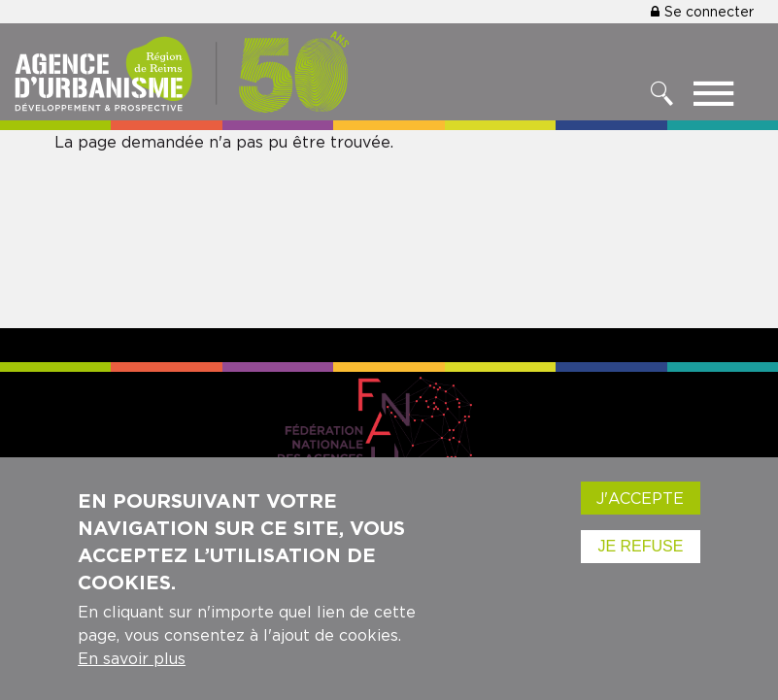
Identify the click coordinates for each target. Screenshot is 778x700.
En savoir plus (132, 661)
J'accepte (640, 501)
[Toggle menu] (713, 98)
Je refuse (640, 549)
